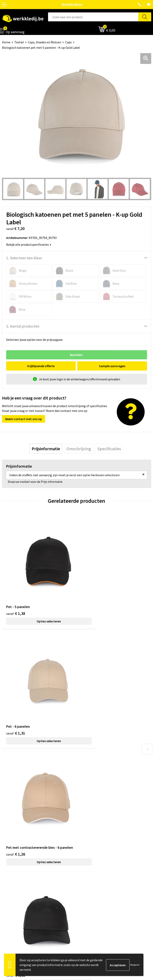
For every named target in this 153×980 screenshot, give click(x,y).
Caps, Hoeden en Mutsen (45, 42)
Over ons (8, 878)
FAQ (81, 842)
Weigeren (135, 965)
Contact (84, 818)
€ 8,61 (90, 695)
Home (6, 42)
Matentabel (10, 896)
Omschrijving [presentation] (79, 449)
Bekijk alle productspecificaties (29, 245)
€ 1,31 (90, 594)
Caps (68, 42)
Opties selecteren (39, 602)
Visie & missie (11, 890)
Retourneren (87, 890)
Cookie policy (88, 830)
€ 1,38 (16, 594)
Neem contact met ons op (24, 419)
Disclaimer (86, 878)
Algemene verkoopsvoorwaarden (101, 836)
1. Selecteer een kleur (24, 258)
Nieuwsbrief (10, 884)
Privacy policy (88, 824)
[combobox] (93, 17)
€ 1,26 (16, 701)
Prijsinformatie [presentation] (46, 449)
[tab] (46, 449)
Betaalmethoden (90, 884)
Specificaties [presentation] (109, 449)
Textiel (19, 42)
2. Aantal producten (23, 326)
